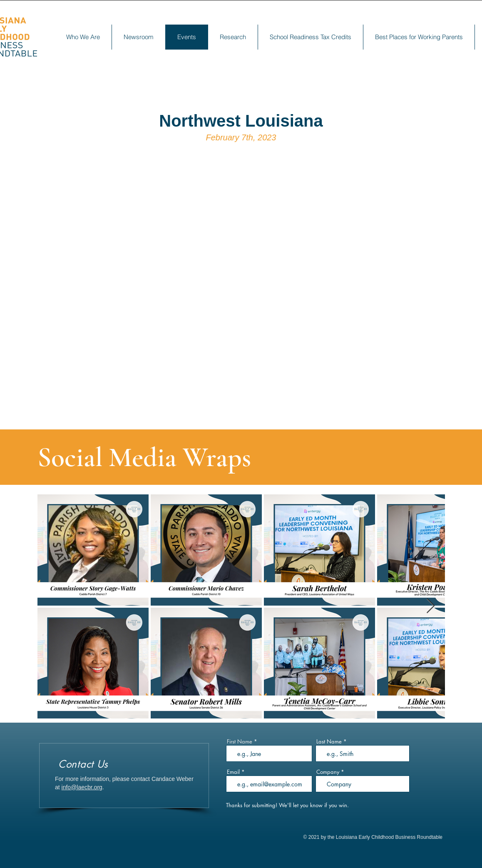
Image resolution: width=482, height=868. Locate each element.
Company (328, 772)
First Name (240, 742)
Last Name (329, 742)
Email (233, 772)
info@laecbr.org (82, 787)
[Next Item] (431, 606)
